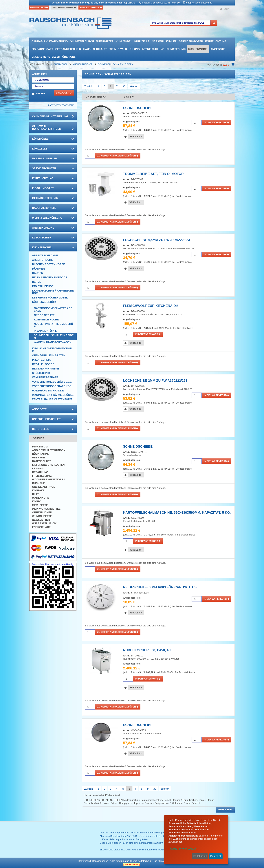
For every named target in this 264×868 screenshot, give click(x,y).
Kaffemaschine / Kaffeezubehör (53, 292)
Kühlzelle (142, 41)
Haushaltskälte (95, 49)
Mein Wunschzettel (46, 509)
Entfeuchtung (216, 41)
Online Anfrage (44, 487)
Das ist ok (216, 856)
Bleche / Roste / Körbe (49, 264)
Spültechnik (41, 373)
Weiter (134, 86)
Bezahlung (40, 472)
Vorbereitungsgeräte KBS (52, 386)
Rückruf (38, 483)
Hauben (38, 273)
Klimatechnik (176, 49)
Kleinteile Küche (46, 320)
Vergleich (136, 137)
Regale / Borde (43, 364)
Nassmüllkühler (164, 41)
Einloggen (64, 93)
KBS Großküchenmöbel (50, 298)
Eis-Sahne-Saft (42, 49)
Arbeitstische (42, 260)
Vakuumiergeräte (45, 377)
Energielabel (42, 527)
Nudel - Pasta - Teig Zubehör (53, 325)
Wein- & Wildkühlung (125, 49)
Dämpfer (38, 269)
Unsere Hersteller (46, 57)
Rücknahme (41, 454)
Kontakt (38, 490)
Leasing (38, 468)
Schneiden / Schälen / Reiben (115, 64)
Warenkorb (41, 498)
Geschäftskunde (64, 8)
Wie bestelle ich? (45, 523)
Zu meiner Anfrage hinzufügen (118, 156)
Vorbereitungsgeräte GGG (52, 382)
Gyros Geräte (44, 315)
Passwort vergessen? (61, 105)
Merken (41, 94)
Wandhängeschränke (48, 391)
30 (124, 86)
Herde (37, 282)
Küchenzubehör (83, 64)
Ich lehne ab (200, 856)
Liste (129, 97)
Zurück (89, 86)
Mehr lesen (225, 810)
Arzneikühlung (153, 49)
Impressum (40, 447)
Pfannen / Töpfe (45, 331)
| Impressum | (131, 864)
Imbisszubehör (43, 286)
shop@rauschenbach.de (199, 3)
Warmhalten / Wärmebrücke (53, 395)
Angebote (218, 49)
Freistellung (42, 476)
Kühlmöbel (124, 41)
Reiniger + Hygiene (46, 369)
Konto (37, 501)
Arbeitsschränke (45, 255)
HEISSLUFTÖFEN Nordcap (50, 277)
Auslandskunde (91, 8)
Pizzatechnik (41, 360)
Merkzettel (41, 505)
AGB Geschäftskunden (49, 450)
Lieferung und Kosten (48, 465)
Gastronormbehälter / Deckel (53, 309)
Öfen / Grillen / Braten (49, 355)
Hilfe (36, 494)
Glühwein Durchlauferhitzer (92, 41)
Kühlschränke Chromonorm (52, 350)
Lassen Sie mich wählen (182, 849)
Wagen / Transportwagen (53, 342)
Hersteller (53, 429)
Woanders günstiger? (48, 479)
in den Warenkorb (216, 123)
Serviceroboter (191, 41)
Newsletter (41, 520)
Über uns (69, 57)
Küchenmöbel (198, 49)
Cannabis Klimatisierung (50, 41)
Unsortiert (96, 97)
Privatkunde (39, 8)
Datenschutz (42, 461)
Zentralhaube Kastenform (52, 399)
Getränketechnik (68, 49)
